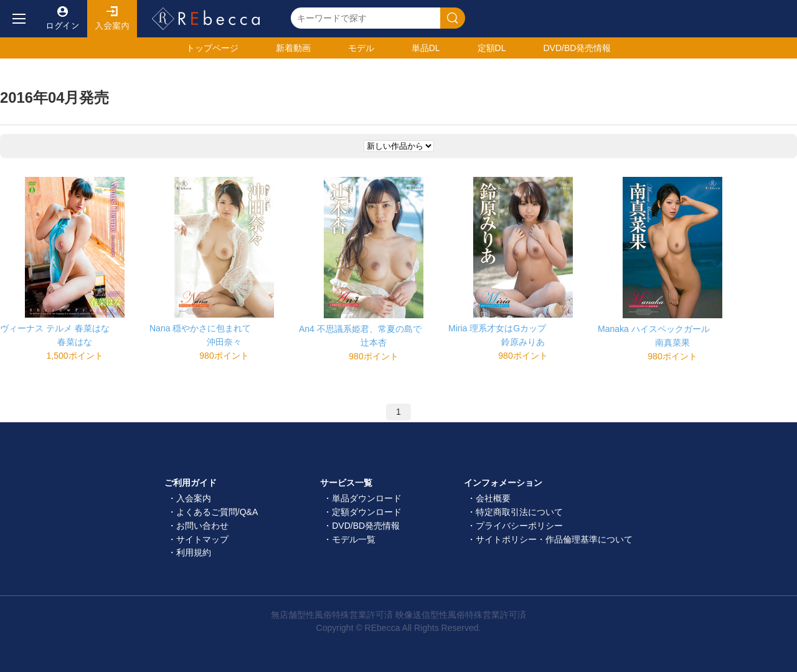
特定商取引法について (519, 512)
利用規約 (194, 552)
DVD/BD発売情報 (366, 526)
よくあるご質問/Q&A (217, 512)
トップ (212, 48)
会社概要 (493, 498)
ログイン (62, 19)
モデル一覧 (354, 539)
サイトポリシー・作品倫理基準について (554, 539)
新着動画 (293, 48)
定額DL (492, 48)
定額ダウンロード (367, 512)
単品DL (426, 48)
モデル (361, 48)
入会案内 (112, 19)
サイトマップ (202, 539)
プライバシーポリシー (519, 526)
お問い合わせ (202, 526)
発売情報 (577, 48)
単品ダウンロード (367, 498)
